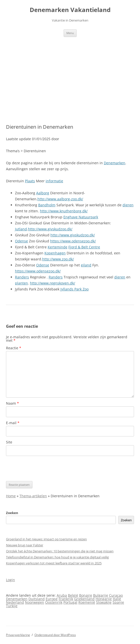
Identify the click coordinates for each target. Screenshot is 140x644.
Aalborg (43, 193)
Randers (22, 277)
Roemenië (87, 602)
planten (21, 283)
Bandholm (47, 205)
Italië (117, 599)
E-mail (13, 423)
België (73, 595)
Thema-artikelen (33, 496)
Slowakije (104, 602)
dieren (128, 205)
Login (10, 580)
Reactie (14, 348)
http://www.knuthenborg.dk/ (64, 211)
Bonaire (86, 595)
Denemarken (115, 163)
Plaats (30, 181)
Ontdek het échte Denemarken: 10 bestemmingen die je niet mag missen (60, 551)
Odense (21, 241)
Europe (52, 599)
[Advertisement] (70, 74)
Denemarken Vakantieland (70, 10)
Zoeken (12, 513)
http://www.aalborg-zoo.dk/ (60, 199)
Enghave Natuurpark (81, 217)
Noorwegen (35, 602)
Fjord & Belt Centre (84, 247)
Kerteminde (58, 247)
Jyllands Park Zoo (74, 289)
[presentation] (44, 468)
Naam (12, 403)
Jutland (21, 229)
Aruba (62, 595)
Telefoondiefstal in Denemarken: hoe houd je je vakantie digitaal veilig (57, 557)
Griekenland (84, 599)
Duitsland (37, 599)
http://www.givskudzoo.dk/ (50, 229)
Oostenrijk (54, 602)
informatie (54, 181)
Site (9, 442)
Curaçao (116, 595)
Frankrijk (66, 599)
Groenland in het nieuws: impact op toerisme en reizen (46, 539)
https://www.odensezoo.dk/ (73, 241)
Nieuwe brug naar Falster (25, 545)
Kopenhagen (55, 253)
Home (11, 496)
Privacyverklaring (18, 635)
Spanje (118, 602)
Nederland (15, 602)
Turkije (12, 606)
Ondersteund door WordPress (55, 635)
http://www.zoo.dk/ (58, 259)
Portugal (70, 602)
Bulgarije (101, 595)
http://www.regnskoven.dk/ (53, 283)
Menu (70, 33)
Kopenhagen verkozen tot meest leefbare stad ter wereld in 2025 (54, 563)
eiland (86, 265)
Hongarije (104, 599)
